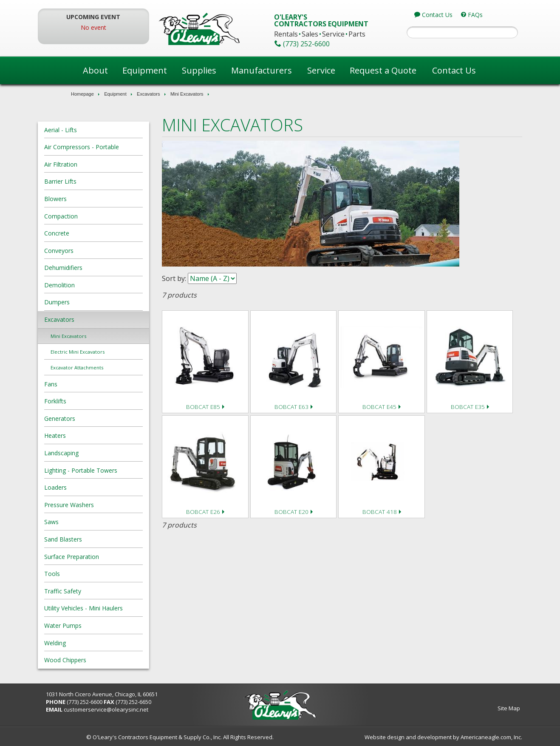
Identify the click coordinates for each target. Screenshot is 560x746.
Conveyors (90, 251)
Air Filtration (92, 164)
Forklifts (86, 401)
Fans (82, 384)
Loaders (86, 487)
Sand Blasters (94, 539)
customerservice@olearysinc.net (137, 709)
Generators (91, 418)
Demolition (91, 285)
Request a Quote (383, 70)
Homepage (82, 94)
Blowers (86, 199)
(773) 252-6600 (116, 702)
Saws (82, 522)
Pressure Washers (100, 505)
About (95, 70)
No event (117, 27)
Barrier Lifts (91, 181)
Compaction (92, 216)
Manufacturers (262, 70)
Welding (86, 643)
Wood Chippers (96, 660)
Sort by (189, 278)
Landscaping (92, 453)
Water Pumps (94, 625)
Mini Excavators (187, 94)
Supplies (199, 70)
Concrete (88, 233)
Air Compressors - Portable (113, 147)
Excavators (148, 94)
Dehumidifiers (94, 268)
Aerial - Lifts (92, 130)
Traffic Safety (94, 591)
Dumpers (88, 302)
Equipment (145, 70)
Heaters (86, 435)
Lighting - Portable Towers (112, 470)
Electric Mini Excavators (109, 352)
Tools (83, 574)
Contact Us (454, 70)
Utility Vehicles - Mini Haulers (115, 608)
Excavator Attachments (108, 367)
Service (321, 70)
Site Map (478, 708)
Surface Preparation (103, 557)
